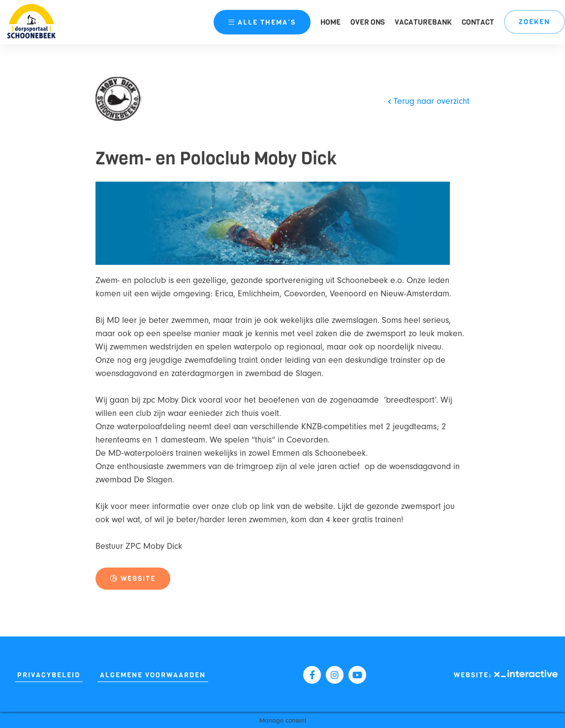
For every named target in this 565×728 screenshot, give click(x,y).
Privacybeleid (49, 675)
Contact (478, 22)
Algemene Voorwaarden (153, 675)
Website (133, 579)
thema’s (262, 22)
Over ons (368, 22)
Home (330, 22)
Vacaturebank (423, 22)
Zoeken (534, 22)
